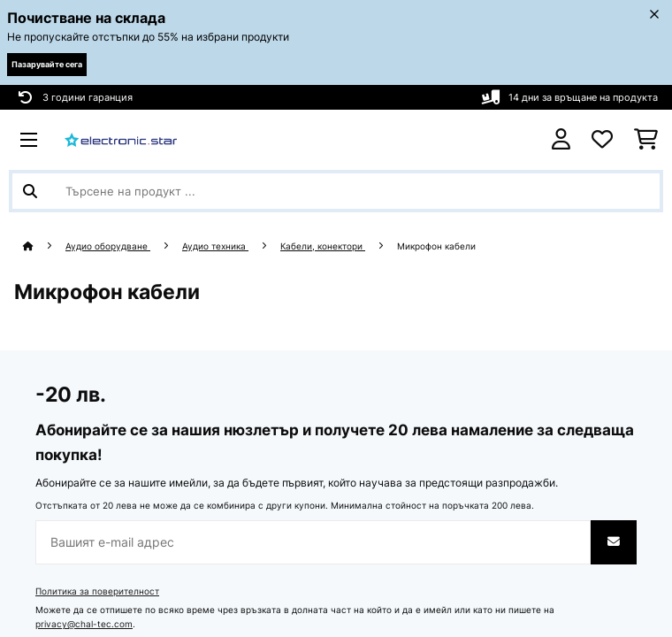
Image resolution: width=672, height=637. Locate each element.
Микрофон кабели (438, 246)
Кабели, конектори (323, 246)
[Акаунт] (561, 139)
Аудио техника (215, 246)
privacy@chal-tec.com (84, 624)
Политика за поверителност (97, 591)
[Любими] (602, 140)
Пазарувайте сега (47, 64)
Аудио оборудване (108, 246)
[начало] (44, 246)
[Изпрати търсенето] (30, 191)
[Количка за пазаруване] (646, 140)
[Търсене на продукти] (336, 191)
